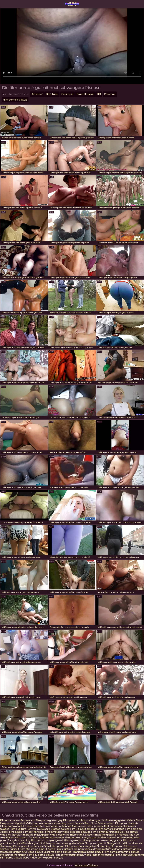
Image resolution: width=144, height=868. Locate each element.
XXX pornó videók (115, 826)
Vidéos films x (135, 820)
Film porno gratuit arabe (15, 858)
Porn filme (91, 823)
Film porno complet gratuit (47, 840)
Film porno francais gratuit (81, 846)
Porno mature (103, 849)
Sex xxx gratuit (129, 832)
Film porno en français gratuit (82, 838)
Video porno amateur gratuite (61, 843)
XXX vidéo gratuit (33, 852)
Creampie (67, 94)
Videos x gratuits (122, 849)
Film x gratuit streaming (129, 855)
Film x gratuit (64, 849)
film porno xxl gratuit (13, 823)
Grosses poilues (60, 829)
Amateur (37, 94)
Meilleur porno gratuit (13, 855)
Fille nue (134, 835)
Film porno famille (32, 826)
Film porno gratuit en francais (110, 835)
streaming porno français (69, 823)
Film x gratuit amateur (84, 829)
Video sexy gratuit (116, 820)
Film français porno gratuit (87, 852)
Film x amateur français (105, 832)
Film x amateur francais (57, 826)
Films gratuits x (73, 840)
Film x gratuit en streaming (117, 838)
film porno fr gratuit (15, 100)
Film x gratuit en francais (28, 846)
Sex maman (57, 838)
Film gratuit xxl (116, 843)
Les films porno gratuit (57, 852)
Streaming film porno (110, 846)
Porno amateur (52, 832)
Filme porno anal (10, 826)
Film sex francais (33, 832)
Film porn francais (83, 849)
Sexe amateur (106, 823)
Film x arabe (84, 835)
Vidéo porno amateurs (40, 823)
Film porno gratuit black (69, 855)
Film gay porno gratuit (40, 855)
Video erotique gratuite (76, 832)
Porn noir (110, 94)
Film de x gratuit (32, 843)
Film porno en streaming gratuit (103, 840)
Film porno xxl (72, 820)
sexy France (7, 838)
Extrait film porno (54, 846)
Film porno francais (127, 823)
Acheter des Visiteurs (86, 865)
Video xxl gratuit (10, 835)
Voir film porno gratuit (93, 843)
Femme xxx (28, 820)
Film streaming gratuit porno (37, 849)
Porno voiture (18, 829)
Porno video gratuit (92, 820)
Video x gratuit (72, 4)
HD (99, 94)
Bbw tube (52, 94)
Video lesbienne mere (64, 835)
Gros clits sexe (85, 94)
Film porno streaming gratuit (121, 852)
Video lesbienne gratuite (99, 855)
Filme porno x (95, 826)
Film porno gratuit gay (49, 820)
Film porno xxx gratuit (111, 829)
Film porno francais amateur (32, 838)
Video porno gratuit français (46, 858)
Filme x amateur (10, 820)
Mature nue (79, 826)
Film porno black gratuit (35, 835)
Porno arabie (15, 832)
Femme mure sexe (38, 829)
